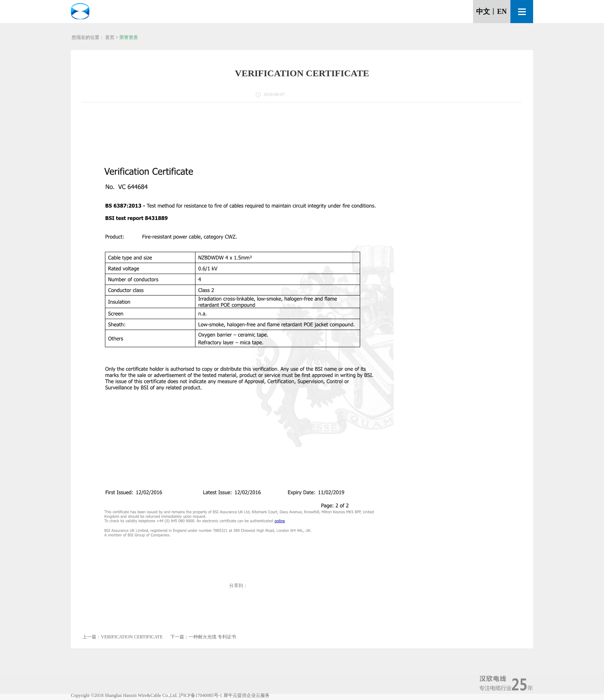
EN (502, 12)
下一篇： (203, 637)
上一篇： (122, 637)
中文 (483, 12)
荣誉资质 (129, 37)
